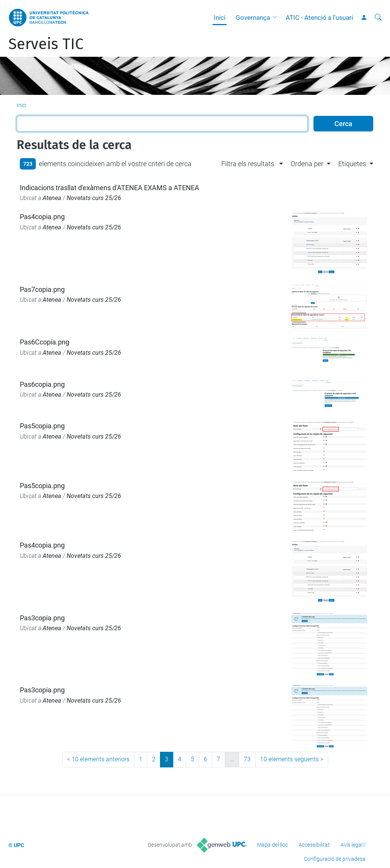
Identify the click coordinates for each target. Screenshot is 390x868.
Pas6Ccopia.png (45, 342)
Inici (220, 18)
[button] (277, 18)
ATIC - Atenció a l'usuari (319, 18)
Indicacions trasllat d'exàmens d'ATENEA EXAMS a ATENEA (109, 188)
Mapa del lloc (273, 845)
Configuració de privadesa (335, 859)
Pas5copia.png (42, 426)
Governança (253, 18)
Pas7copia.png (42, 289)
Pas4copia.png (42, 217)
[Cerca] (378, 18)
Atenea (52, 198)
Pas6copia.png (42, 384)
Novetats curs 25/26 (94, 198)
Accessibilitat (314, 845)
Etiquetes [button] (352, 164)
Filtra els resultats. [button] (249, 164)
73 (247, 759)
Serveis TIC (46, 44)
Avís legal (352, 845)
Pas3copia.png (42, 618)
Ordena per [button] (307, 164)
